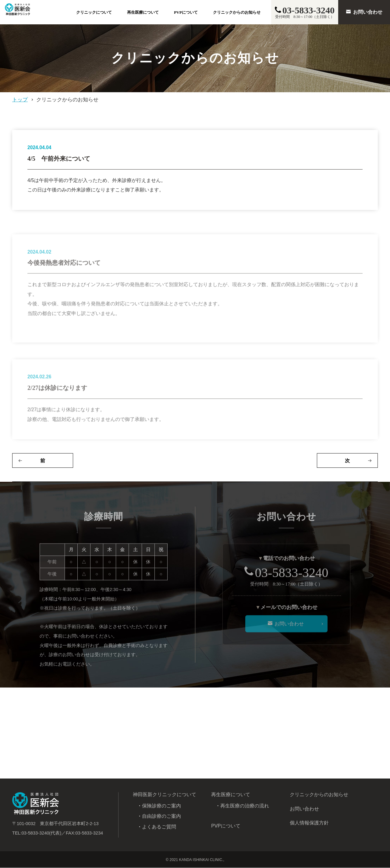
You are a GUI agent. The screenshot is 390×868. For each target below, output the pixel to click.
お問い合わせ (304, 809)
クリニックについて (94, 12)
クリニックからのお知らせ (237, 12)
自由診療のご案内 (161, 817)
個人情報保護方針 (309, 823)
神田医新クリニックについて (165, 795)
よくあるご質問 (159, 827)
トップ (20, 100)
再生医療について (143, 12)
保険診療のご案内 (161, 806)
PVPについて (186, 12)
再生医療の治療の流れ (245, 806)
